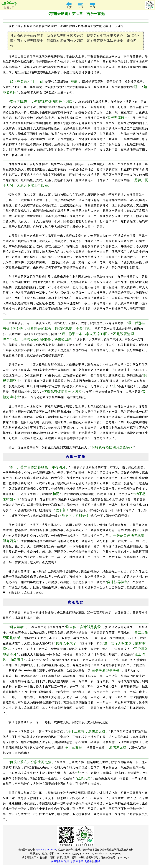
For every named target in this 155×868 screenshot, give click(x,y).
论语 (67, 861)
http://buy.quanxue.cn (45, 850)
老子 (73, 861)
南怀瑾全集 (57, 861)
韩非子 (80, 861)
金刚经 (96, 861)
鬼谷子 (88, 861)
